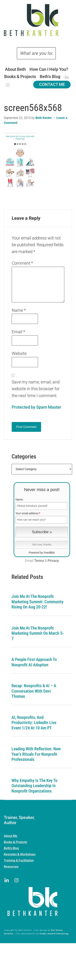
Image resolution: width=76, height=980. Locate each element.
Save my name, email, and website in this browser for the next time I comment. (36, 389)
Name (19, 310)
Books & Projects (15, 842)
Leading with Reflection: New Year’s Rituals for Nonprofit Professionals (36, 754)
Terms (39, 561)
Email (18, 332)
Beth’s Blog (11, 848)
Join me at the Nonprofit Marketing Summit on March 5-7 (38, 633)
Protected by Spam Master (36, 407)
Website (19, 353)
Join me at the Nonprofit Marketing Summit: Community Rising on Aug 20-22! (38, 602)
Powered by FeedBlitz (42, 553)
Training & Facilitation (19, 860)
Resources (11, 867)
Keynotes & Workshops (20, 854)
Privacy (53, 561)
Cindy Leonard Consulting (54, 934)
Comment (22, 263)
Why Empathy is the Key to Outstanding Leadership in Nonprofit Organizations (34, 786)
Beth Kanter (38, 20)
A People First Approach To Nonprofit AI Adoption (34, 662)
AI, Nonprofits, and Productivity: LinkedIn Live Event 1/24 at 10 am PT (34, 723)
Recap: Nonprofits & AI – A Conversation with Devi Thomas (34, 691)
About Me (11, 836)
